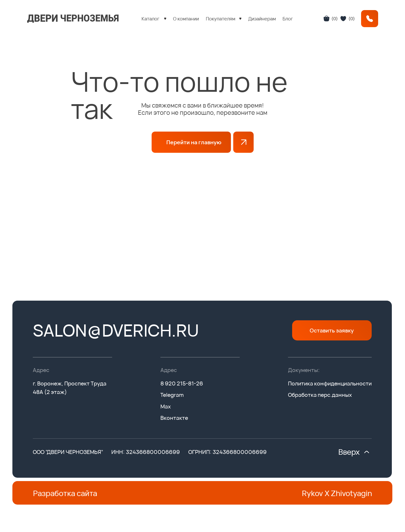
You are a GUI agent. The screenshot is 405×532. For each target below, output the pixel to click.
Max (166, 406)
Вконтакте (174, 418)
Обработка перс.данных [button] (320, 395)
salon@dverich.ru (116, 330)
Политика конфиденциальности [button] (330, 383)
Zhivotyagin (351, 493)
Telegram (172, 395)
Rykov (312, 493)
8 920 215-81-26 (182, 383)
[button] (154, 19)
